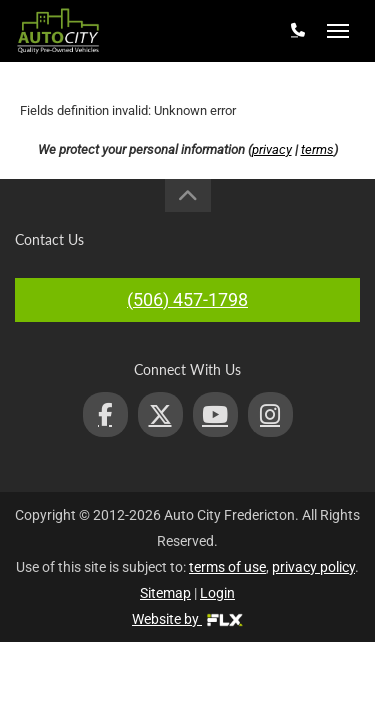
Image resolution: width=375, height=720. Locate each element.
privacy (272, 149)
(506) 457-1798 (187, 299)
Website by (187, 619)
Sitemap (165, 593)
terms (317, 149)
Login (217, 593)
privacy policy (313, 567)
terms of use (227, 567)
